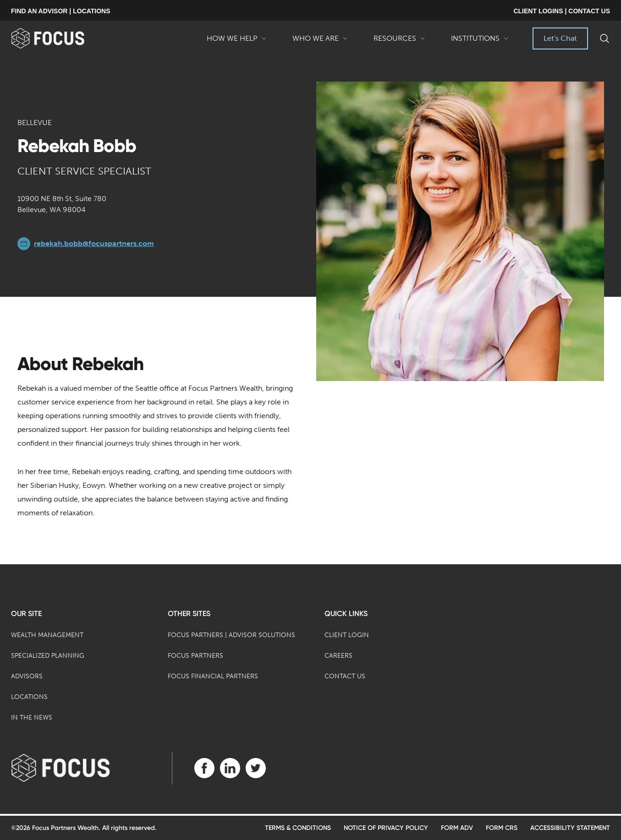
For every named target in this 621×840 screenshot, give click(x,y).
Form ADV (457, 828)
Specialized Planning (48, 656)
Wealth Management (47, 635)
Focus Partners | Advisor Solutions (231, 635)
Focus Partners (195, 656)
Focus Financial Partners (213, 676)
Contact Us (345, 676)
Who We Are (320, 42)
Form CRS (502, 828)
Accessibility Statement (570, 828)
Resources (399, 42)
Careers (338, 656)
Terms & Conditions (298, 828)
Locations (29, 697)
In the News (32, 717)
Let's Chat (560, 38)
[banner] (63, 38)
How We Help (237, 42)
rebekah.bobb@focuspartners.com (94, 243)
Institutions (480, 42)
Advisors (27, 676)
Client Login (347, 635)
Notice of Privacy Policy (386, 828)
